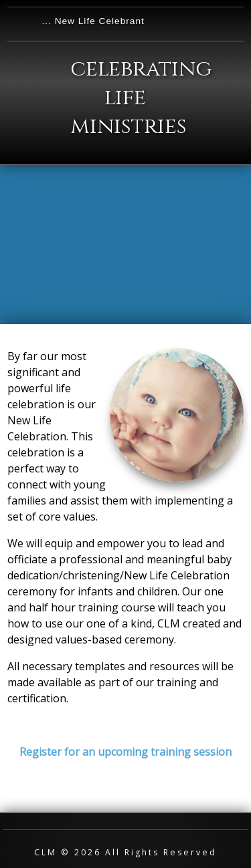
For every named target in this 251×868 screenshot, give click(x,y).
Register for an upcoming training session (125, 752)
